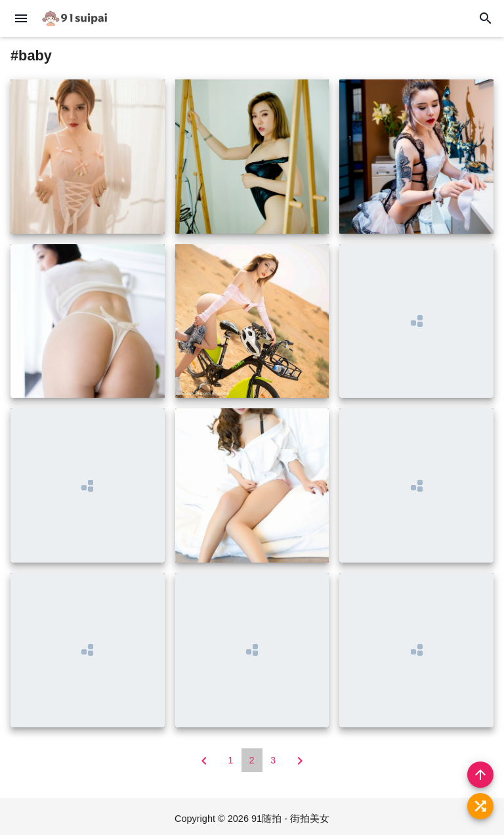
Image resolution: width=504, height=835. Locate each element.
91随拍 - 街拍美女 (290, 819)
